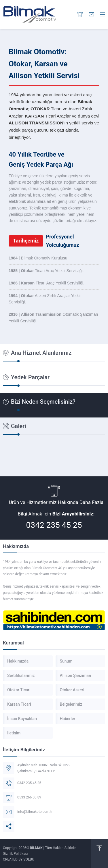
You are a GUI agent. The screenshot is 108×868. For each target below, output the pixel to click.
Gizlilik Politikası (15, 854)
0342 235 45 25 (54, 525)
